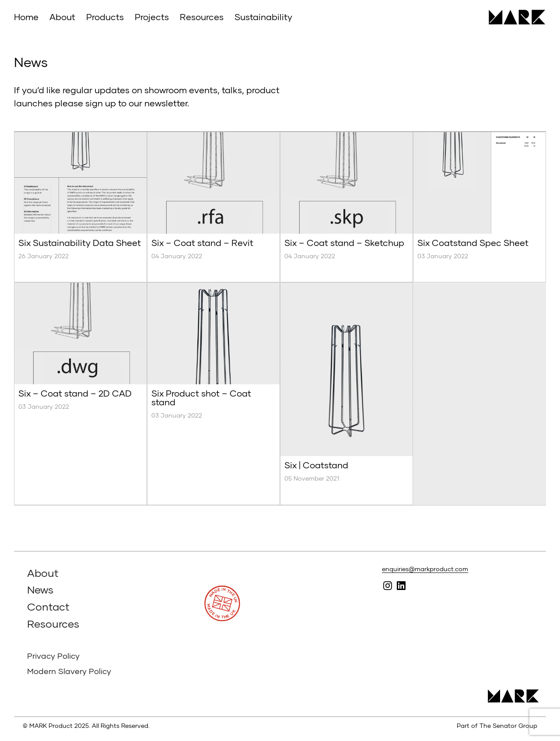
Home (26, 17)
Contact (48, 606)
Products (105, 17)
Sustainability (263, 17)
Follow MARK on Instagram (388, 585)
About (62, 17)
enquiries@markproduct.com (425, 569)
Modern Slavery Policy (69, 671)
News (40, 589)
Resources (202, 17)
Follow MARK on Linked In (401, 585)
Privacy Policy (53, 656)
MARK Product (514, 17)
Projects (152, 17)
